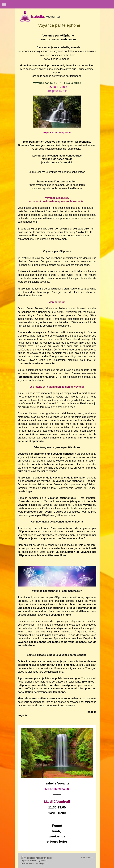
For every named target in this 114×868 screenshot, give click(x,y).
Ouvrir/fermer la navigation (57, 4)
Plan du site (47, 858)
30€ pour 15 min (57, 91)
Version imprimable (31, 858)
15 (57, 87)
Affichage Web (87, 858)
